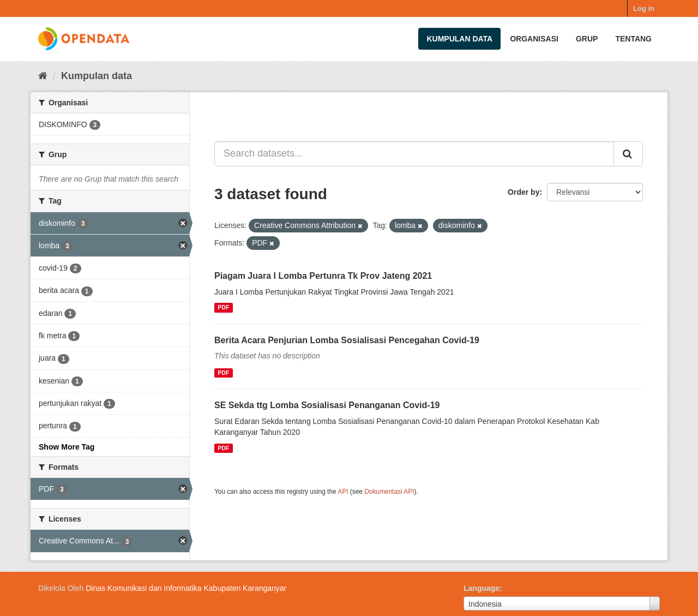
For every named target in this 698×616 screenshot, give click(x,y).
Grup (587, 39)
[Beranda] (43, 76)
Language (482, 588)
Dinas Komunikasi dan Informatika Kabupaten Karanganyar (186, 588)
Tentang (633, 39)
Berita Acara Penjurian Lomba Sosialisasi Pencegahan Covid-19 (347, 340)
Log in (644, 8)
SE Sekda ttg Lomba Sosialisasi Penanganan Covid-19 (327, 405)
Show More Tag (67, 447)
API (343, 492)
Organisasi (534, 39)
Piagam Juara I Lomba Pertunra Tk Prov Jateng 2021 (323, 276)
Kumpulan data (459, 39)
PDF (223, 308)
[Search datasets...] (414, 154)
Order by (523, 192)
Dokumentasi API (389, 492)
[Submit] (628, 154)
